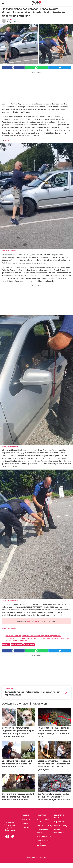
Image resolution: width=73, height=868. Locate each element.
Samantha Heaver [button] (33, 621)
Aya (11, 20)
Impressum (59, 822)
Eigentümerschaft (44, 836)
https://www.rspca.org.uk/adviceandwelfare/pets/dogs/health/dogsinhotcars (33, 636)
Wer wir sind (27, 819)
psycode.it (26, 827)
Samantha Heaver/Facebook (10, 251)
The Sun (7, 140)
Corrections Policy (44, 826)
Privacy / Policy (61, 826)
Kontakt (25, 823)
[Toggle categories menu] (3, 3)
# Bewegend (17, 645)
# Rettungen (29, 645)
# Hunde (6, 645)
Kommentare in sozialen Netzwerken (43, 843)
